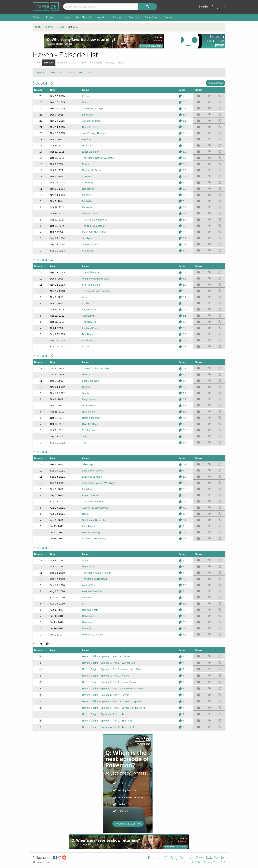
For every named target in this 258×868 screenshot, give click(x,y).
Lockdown (88, 489)
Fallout (86, 346)
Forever (86, 96)
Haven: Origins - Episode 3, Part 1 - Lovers (106, 695)
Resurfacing (89, 566)
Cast (74, 63)
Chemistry (88, 183)
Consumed (88, 616)
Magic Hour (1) (90, 405)
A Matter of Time (91, 121)
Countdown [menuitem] (151, 17)
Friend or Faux (90, 495)
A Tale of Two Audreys (94, 538)
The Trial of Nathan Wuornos (98, 158)
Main (37, 63)
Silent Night (88, 464)
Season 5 (43, 83)
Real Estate (89, 412)
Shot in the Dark (91, 285)
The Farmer (89, 430)
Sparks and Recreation (95, 520)
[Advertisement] (104, 41)
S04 (81, 72)
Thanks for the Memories (96, 368)
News (121, 63)
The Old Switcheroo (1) (95, 226)
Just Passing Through (94, 133)
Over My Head (90, 424)
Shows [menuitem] (37, 17)
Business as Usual (92, 477)
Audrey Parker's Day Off (95, 508)
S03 (72, 72)
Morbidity (87, 201)
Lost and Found (91, 328)
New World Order (92, 170)
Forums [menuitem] (168, 17)
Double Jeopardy (91, 418)
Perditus (87, 139)
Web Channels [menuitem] (84, 17)
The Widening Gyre (93, 108)
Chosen (86, 176)
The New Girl (89, 322)
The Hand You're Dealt (94, 579)
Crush (85, 303)
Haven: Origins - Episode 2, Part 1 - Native (105, 676)
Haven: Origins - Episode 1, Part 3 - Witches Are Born (111, 669)
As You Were (89, 585)
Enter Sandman (91, 152)
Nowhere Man (90, 213)
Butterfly (87, 628)
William (86, 297)
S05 (90, 72)
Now (85, 102)
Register (218, 7)
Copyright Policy (193, 862)
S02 (62, 72)
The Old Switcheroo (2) (95, 220)
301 (84, 443)
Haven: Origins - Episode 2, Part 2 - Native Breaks (110, 682)
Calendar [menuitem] (134, 17)
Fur (84, 604)
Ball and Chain (90, 610)
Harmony (87, 622)
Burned (86, 387)
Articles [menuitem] (102, 17)
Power (86, 164)
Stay (85, 436)
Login (204, 7)
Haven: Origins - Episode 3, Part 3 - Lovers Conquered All (114, 708)
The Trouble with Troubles (96, 291)
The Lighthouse (91, 272)
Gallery (110, 63)
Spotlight (87, 238)
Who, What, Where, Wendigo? (99, 483)
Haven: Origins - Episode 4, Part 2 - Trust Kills (107, 721)
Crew (83, 63)
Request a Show (192, 858)
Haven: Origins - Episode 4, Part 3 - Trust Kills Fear (110, 727)
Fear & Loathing (91, 532)
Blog (174, 858)
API (166, 858)
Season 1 (43, 547)
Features (155, 858)
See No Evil (89, 251)
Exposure (87, 207)
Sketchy (86, 597)
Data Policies (216, 858)
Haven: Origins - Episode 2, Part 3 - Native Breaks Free (112, 688)
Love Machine (90, 526)
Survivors (87, 340)
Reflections (88, 189)
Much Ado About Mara (94, 232)
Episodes (49, 63)
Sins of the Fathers (92, 471)
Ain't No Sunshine (92, 591)
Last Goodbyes (90, 381)
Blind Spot (88, 115)
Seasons (63, 63)
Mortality (87, 195)
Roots (85, 514)
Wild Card (88, 145)
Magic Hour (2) (90, 399)
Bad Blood (88, 334)
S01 (53, 72)
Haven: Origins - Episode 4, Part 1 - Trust (105, 714)
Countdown (88, 316)
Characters (96, 63)
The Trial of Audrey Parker (96, 573)
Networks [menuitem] (65, 17)
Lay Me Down (90, 309)
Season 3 (43, 355)
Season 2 (43, 451)
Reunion (87, 375)
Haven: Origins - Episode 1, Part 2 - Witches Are (109, 663)
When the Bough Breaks (96, 279)
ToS (223, 862)
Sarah (85, 393)
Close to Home (90, 127)
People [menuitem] (50, 17)
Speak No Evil (90, 244)
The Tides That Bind (93, 501)
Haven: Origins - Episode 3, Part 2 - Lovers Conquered (112, 701)
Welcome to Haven (92, 635)
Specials (41, 72)
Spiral (85, 560)
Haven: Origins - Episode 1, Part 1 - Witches (106, 656)
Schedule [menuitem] (118, 17)
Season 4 (43, 259)
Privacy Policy (211, 862)
